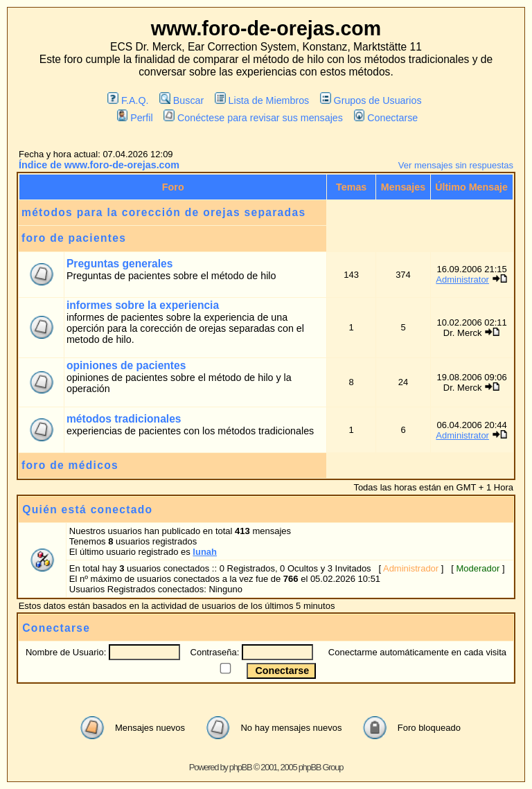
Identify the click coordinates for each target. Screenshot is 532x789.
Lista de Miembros (262, 100)
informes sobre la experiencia (143, 305)
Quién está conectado (87, 509)
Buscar (181, 100)
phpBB (241, 767)
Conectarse (386, 118)
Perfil (135, 118)
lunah (205, 552)
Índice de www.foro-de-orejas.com (99, 165)
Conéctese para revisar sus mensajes (253, 118)
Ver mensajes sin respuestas (456, 165)
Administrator (462, 280)
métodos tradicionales (124, 419)
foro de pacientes (74, 238)
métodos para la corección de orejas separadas (163, 212)
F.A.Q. (128, 100)
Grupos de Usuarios (371, 100)
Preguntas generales (119, 264)
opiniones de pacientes (126, 365)
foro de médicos (70, 465)
